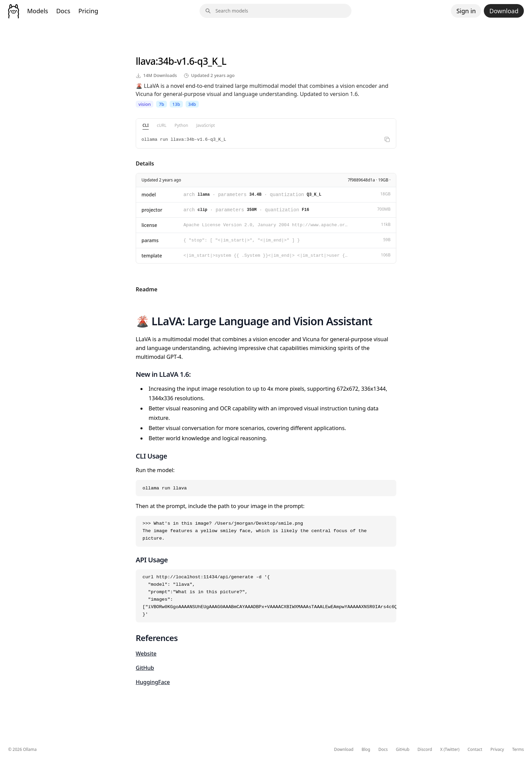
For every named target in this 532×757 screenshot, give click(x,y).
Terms (518, 750)
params (150, 240)
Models (38, 11)
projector (152, 210)
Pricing (88, 11)
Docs (63, 11)
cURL (161, 125)
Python (182, 125)
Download (504, 11)
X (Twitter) (450, 750)
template (152, 256)
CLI (146, 125)
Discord (425, 750)
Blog (366, 750)
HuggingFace (153, 682)
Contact (475, 750)
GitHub (145, 668)
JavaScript (205, 125)
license (149, 225)
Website (146, 654)
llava (146, 61)
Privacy (497, 750)
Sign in (466, 11)
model (149, 195)
